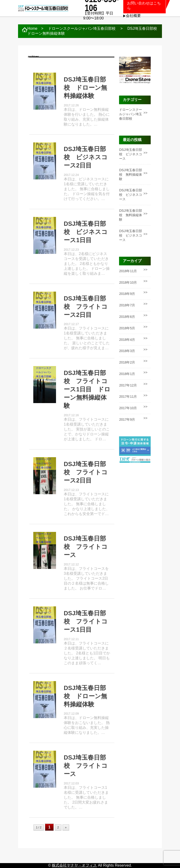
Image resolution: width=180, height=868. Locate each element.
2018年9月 (127, 294)
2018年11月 (128, 271)
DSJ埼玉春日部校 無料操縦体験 (131, 174)
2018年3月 (127, 351)
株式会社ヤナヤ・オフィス (74, 865)
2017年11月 (128, 397)
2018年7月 (127, 305)
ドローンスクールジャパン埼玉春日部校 (131, 114)
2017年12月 (128, 385)
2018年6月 (127, 317)
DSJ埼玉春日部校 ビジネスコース (131, 154)
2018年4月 (127, 340)
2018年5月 (127, 328)
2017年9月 (127, 419)
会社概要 (133, 16)
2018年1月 (127, 374)
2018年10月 (128, 282)
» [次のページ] (66, 827)
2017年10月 (128, 408)
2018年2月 (127, 362)
